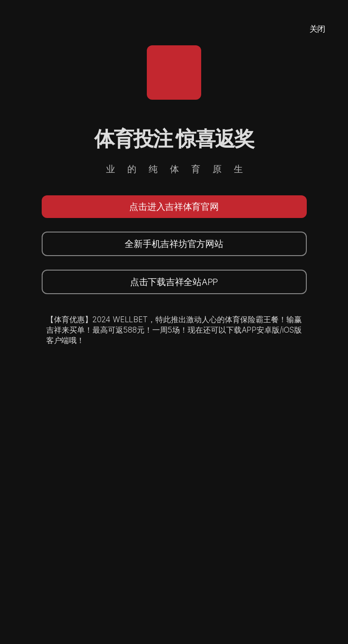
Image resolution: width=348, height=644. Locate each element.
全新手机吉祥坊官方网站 (174, 244)
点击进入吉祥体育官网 (174, 207)
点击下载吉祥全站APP (174, 282)
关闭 (317, 29)
